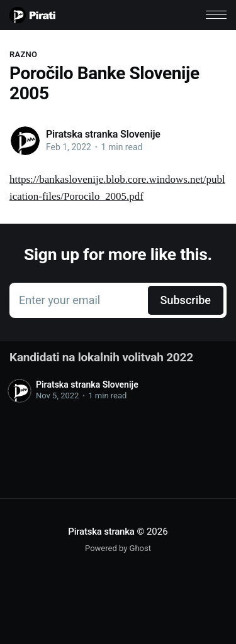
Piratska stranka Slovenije (103, 134)
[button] (216, 15)
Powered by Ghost (118, 548)
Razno (23, 54)
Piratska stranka (101, 532)
